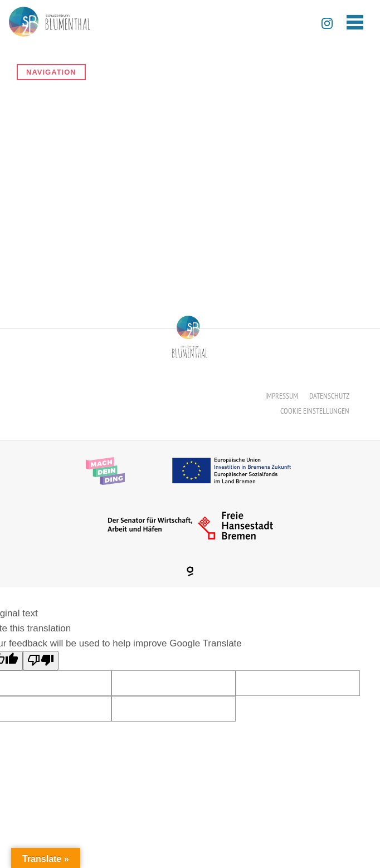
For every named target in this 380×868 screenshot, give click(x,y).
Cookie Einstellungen (315, 411)
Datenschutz (329, 396)
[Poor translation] (41, 661)
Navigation (51, 72)
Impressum (282, 396)
